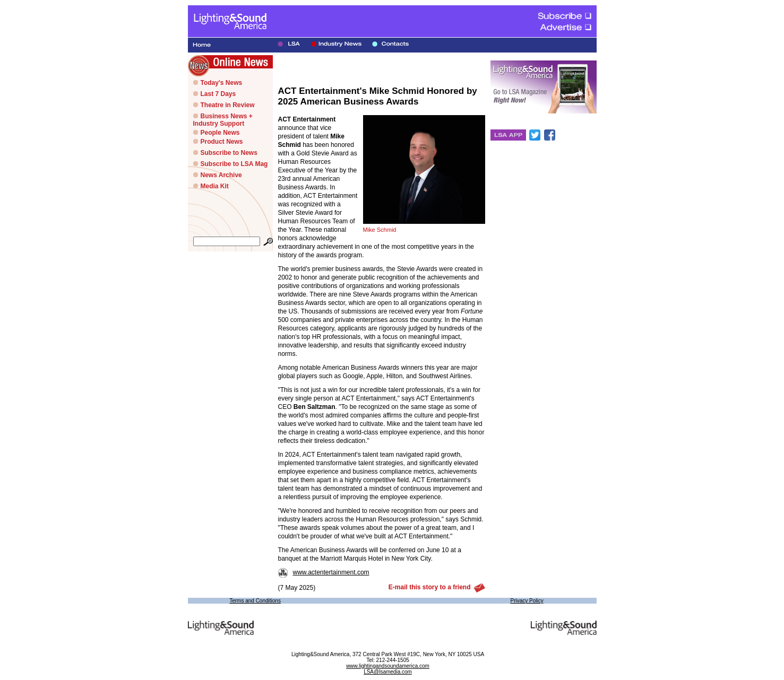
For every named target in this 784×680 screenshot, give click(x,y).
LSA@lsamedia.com (388, 672)
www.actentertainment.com (324, 572)
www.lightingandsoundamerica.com (388, 666)
